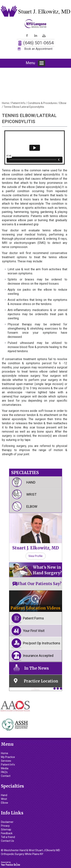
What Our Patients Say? (39, 584)
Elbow (63, 103)
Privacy (5, 826)
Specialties (25, 473)
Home (5, 103)
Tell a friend (8, 837)
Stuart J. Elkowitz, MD (36, 548)
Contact (6, 776)
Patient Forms (33, 618)
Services (6, 761)
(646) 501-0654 (38, 43)
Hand (31, 482)
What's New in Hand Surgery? (47, 570)
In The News (37, 668)
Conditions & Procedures (42, 103)
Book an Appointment (38, 49)
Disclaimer (7, 822)
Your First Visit (34, 631)
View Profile (35, 556)
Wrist (31, 494)
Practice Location (41, 681)
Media (5, 768)
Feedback (7, 833)
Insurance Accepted (38, 656)
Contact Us (7, 841)
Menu (35, 63)
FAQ (4, 772)
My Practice (8, 757)
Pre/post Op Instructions (42, 643)
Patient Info (18, 103)
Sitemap (6, 829)
